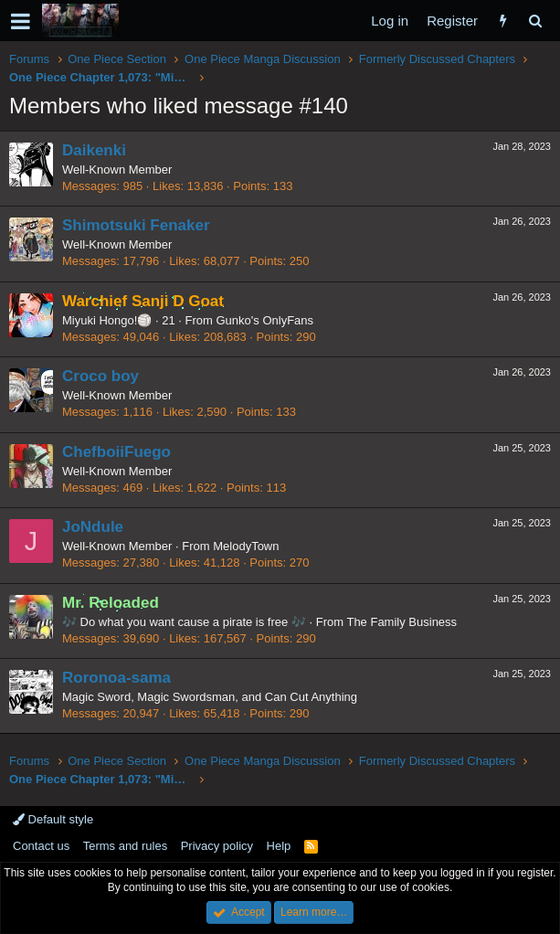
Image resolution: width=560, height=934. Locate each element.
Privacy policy (217, 846)
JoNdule (93, 527)
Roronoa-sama (116, 678)
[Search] (535, 21)
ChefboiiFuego (116, 452)
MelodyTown (246, 546)
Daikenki (94, 150)
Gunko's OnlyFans (265, 320)
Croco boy (100, 376)
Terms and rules (125, 846)
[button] (21, 21)
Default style (53, 819)
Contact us (41, 846)
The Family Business (402, 622)
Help (279, 846)
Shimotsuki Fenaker (136, 225)
